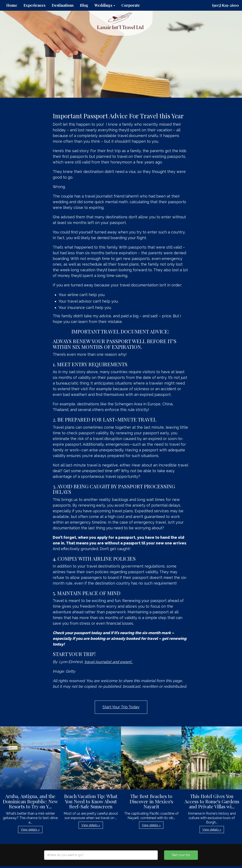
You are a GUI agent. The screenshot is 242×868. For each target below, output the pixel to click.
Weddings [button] (105, 5)
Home (12, 5)
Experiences (34, 5)
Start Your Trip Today (121, 707)
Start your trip (181, 855)
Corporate (131, 5)
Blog (84, 5)
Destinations (63, 5)
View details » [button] (30, 830)
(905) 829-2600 (226, 5)
